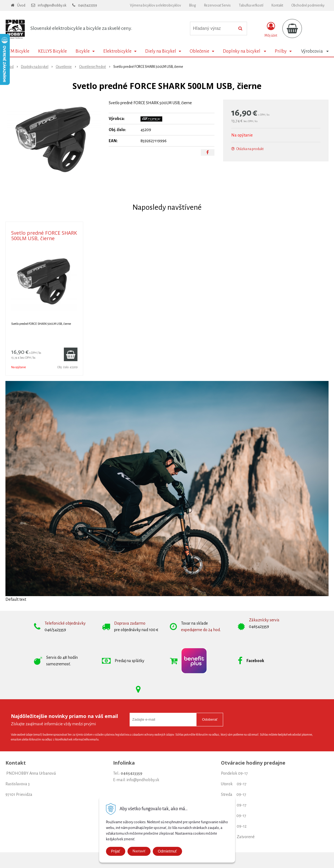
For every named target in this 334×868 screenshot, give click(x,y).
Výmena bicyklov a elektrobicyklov (155, 5)
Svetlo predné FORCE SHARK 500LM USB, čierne (44, 236)
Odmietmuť (167, 851)
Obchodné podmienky (308, 5)
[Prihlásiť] (271, 30)
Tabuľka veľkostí (251, 5)
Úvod (21, 5)
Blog (193, 5)
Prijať (116, 851)
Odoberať (210, 719)
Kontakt (277, 5)
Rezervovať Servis (217, 5)
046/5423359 (88, 5)
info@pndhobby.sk (52, 5)
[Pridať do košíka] (71, 354)
